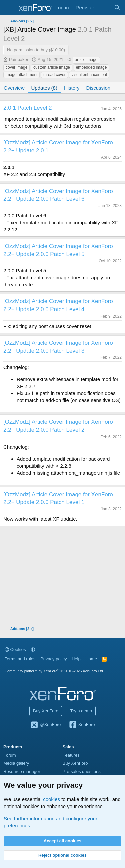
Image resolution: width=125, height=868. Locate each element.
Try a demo (81, 711)
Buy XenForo (46, 711)
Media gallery (16, 763)
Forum (10, 755)
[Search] (117, 8)
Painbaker (19, 60)
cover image (16, 67)
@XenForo (46, 725)
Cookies (15, 650)
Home (91, 659)
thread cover (54, 75)
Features (71, 755)
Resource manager (22, 772)
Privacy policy (53, 659)
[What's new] (104, 8)
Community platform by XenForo (54, 671)
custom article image (52, 67)
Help (76, 659)
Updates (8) (44, 88)
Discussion (98, 88)
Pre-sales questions (82, 772)
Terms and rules (20, 659)
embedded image (91, 67)
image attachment (21, 75)
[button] (33, 650)
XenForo (82, 725)
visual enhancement (89, 75)
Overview (14, 88)
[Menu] (9, 8)
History (72, 88)
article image (86, 60)
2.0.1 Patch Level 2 (28, 108)
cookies (51, 799)
